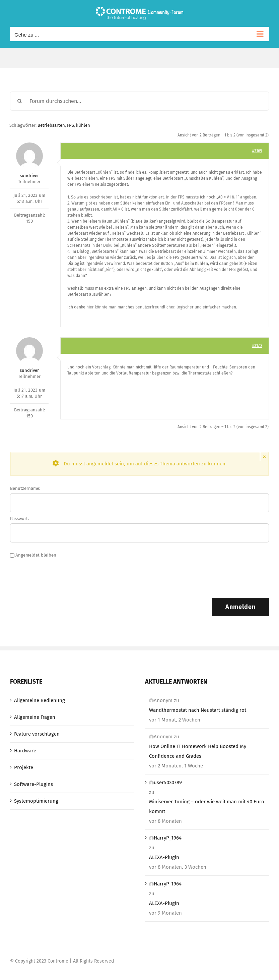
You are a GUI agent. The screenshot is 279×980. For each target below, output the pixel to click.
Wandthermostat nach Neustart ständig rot (198, 710)
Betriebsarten (51, 125)
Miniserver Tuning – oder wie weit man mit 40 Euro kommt (207, 806)
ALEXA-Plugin (164, 857)
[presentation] (61, 578)
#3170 (257, 346)
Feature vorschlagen (37, 734)
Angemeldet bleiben (36, 555)
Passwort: (19, 518)
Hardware (25, 751)
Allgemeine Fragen (35, 717)
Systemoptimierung (36, 801)
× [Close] (264, 456)
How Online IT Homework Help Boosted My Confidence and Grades (198, 751)
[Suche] (20, 101)
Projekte (24, 767)
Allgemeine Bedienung (40, 700)
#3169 (257, 151)
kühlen (83, 125)
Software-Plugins (33, 784)
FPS (71, 125)
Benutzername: (25, 488)
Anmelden (240, 607)
